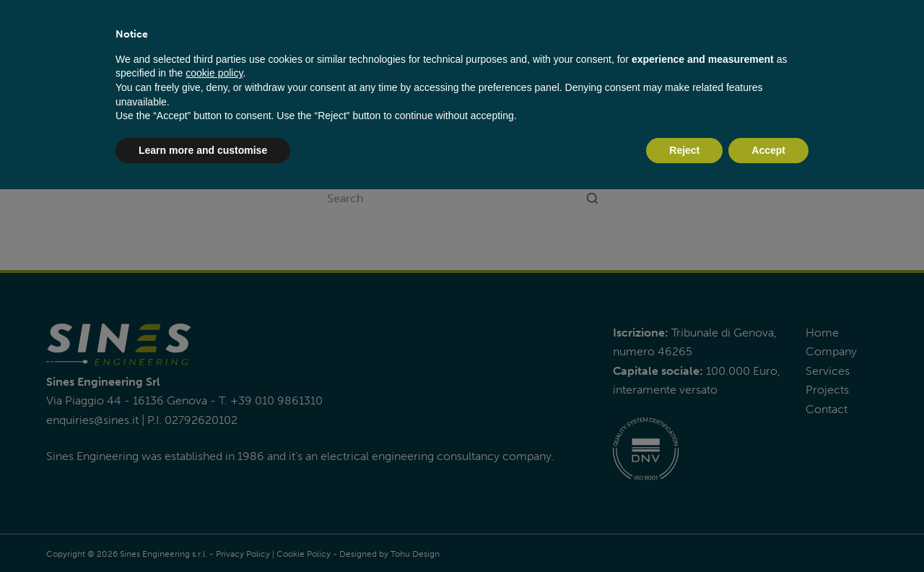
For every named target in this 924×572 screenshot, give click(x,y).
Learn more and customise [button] (203, 150)
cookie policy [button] (214, 73)
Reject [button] (684, 150)
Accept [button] (768, 150)
